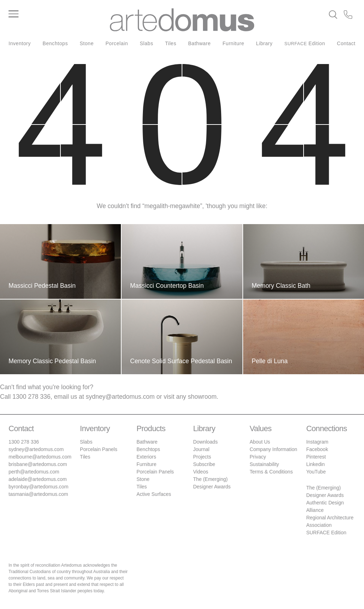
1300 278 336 (31, 397)
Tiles (171, 43)
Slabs (146, 43)
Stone (87, 43)
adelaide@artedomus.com (38, 479)
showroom (202, 397)
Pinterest (316, 457)
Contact (346, 43)
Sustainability (264, 464)
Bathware (199, 43)
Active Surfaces (154, 494)
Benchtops (55, 43)
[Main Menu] (59, 14)
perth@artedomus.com (34, 472)
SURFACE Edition (326, 533)
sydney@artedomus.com (120, 397)
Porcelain (117, 43)
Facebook (317, 449)
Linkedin (315, 464)
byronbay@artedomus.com (38, 487)
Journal (201, 449)
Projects (202, 457)
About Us (260, 442)
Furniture (233, 43)
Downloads (205, 442)
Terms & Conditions (271, 472)
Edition (305, 43)
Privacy (258, 457)
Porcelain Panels (99, 449)
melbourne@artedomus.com (40, 457)
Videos (201, 472)
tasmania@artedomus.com (38, 494)
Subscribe (204, 464)
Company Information (273, 449)
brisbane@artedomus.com (38, 464)
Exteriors (146, 457)
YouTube (316, 472)
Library (264, 43)
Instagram (317, 442)
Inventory (20, 43)
